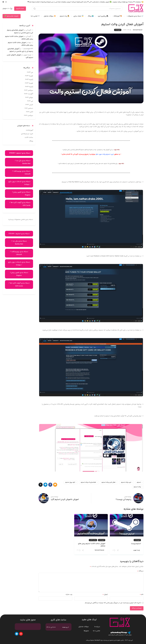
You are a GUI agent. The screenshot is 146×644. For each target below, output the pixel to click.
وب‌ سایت (69, 594)
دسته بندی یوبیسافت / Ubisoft (21, 173)
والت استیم (137, 487)
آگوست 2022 (29, 94)
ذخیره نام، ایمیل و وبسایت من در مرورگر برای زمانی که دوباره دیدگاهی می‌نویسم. (113, 603)
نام (142, 594)
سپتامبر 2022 (29, 90)
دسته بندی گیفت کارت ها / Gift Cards (20, 204)
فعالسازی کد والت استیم (88, 482)
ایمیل (105, 594)
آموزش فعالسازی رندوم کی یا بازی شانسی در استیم (20, 31)
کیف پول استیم (70, 482)
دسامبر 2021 (29, 108)
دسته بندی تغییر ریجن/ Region (21, 194)
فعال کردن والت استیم (108, 482)
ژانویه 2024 (29, 80)
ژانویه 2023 (29, 87)
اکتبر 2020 (30, 112)
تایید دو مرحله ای (27, 134)
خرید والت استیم (126, 482)
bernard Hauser (138, 30)
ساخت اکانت (93, 540)
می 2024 (30, 72)
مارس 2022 (29, 105)
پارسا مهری (137, 550)
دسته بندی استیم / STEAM (19, 234)
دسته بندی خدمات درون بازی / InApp (19, 183)
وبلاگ (31, 141)
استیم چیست (136, 544)
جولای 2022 (29, 98)
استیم (139, 482)
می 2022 (30, 101)
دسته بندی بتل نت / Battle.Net (23, 162)
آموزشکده (118, 30)
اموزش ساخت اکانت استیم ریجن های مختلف (92, 545)
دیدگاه (140, 571)
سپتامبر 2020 (29, 116)
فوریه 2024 (29, 76)
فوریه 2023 (29, 83)
